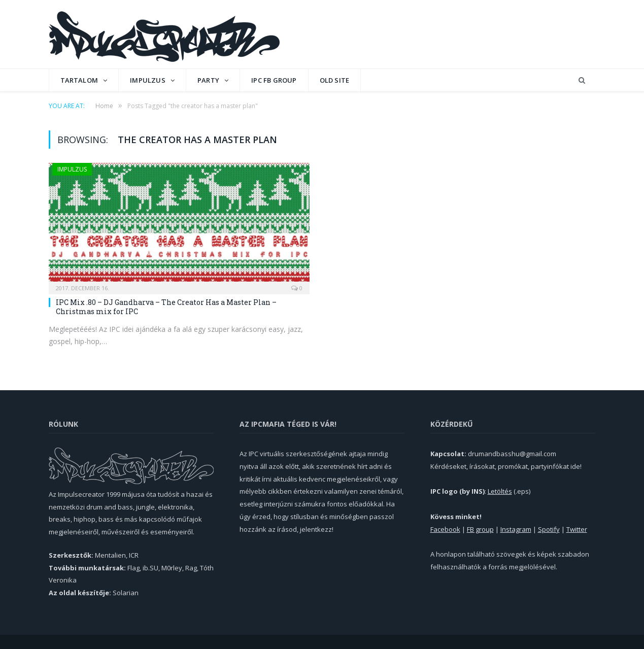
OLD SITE (335, 80)
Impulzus (148, 80)
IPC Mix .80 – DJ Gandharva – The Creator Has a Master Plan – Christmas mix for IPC (166, 307)
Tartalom (79, 80)
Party (208, 80)
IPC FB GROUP (274, 80)
